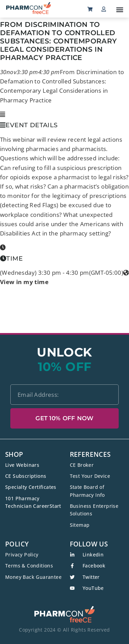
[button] (120, 9)
